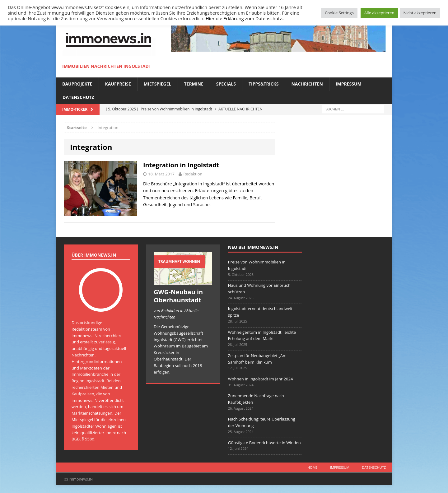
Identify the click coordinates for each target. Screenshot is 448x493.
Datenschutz (78, 97)
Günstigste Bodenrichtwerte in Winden (264, 443)
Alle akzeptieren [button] (379, 13)
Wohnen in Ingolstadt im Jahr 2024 (261, 379)
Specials (226, 84)
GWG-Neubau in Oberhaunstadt (178, 296)
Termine (194, 84)
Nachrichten (307, 84)
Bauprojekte (77, 84)
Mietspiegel (158, 84)
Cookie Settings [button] (339, 13)
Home (313, 467)
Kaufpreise (118, 84)
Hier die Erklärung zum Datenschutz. (244, 18)
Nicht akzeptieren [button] (420, 13)
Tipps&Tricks (264, 84)
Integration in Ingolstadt (181, 165)
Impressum (349, 84)
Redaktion (193, 174)
